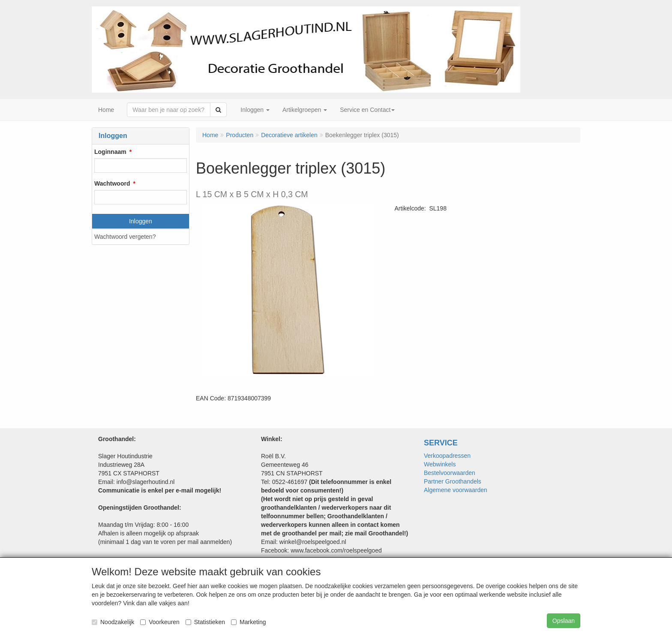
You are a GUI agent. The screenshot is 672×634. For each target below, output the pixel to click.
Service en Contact (367, 110)
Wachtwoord (112, 183)
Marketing (248, 622)
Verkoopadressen (447, 456)
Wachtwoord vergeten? (125, 237)
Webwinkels (440, 464)
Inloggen (141, 221)
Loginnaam (110, 152)
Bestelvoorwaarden (450, 473)
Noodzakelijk (113, 622)
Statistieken (205, 622)
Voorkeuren (160, 622)
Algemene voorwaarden (456, 490)
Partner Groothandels (453, 481)
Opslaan (564, 621)
